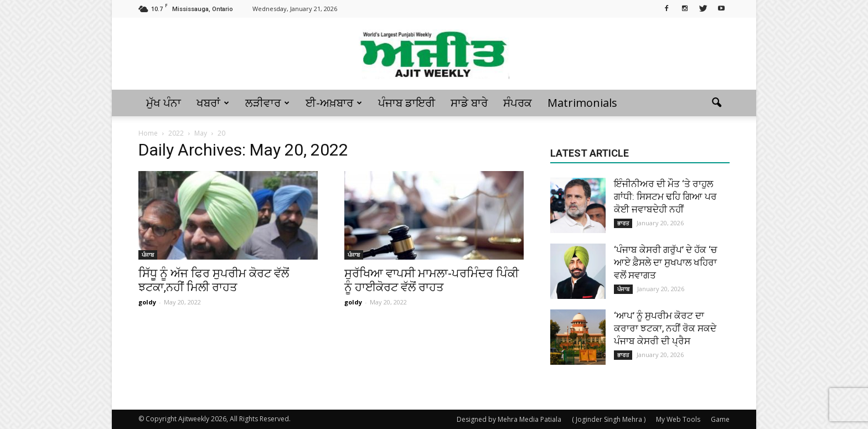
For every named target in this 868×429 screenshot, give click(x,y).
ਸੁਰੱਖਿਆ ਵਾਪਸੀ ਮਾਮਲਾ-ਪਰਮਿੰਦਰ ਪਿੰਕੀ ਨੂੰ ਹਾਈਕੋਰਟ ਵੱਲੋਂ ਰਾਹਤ (432, 280)
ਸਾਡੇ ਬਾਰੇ (469, 103)
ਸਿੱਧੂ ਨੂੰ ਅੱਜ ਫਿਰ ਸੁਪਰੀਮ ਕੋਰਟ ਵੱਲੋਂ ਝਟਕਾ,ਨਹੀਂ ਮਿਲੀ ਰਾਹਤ (214, 280)
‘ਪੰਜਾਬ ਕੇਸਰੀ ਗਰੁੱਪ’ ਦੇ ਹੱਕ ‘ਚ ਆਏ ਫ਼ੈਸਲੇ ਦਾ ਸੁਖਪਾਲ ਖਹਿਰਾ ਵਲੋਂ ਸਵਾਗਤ (665, 262)
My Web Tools (678, 419)
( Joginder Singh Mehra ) (609, 419)
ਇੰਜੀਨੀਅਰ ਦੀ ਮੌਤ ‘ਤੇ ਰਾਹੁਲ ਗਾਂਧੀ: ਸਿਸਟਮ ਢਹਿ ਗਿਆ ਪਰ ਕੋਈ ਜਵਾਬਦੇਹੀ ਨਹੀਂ (665, 197)
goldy (147, 302)
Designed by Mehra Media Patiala (509, 419)
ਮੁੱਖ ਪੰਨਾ (164, 103)
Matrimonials (582, 103)
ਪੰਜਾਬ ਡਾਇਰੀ (407, 103)
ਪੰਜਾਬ (148, 255)
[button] (716, 103)
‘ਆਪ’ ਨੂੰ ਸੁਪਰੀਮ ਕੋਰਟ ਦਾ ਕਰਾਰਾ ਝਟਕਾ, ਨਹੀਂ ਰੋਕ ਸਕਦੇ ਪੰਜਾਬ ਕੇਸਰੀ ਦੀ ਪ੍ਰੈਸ (665, 328)
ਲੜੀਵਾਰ (267, 103)
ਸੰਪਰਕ (518, 103)
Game (720, 419)
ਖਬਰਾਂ (213, 103)
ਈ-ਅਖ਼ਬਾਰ (334, 103)
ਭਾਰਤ (623, 223)
